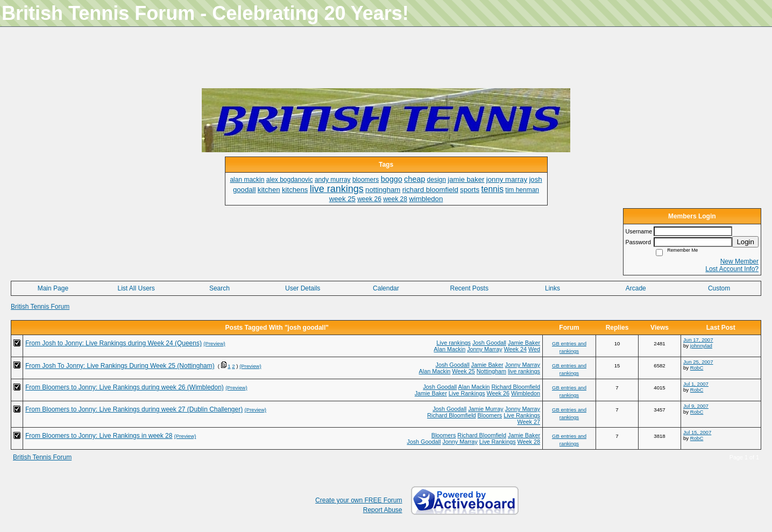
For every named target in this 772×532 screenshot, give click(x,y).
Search (219, 288)
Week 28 (529, 442)
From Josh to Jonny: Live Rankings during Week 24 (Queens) (114, 343)
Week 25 (463, 371)
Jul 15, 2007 (697, 432)
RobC (697, 368)
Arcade (636, 288)
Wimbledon (526, 393)
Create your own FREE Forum (359, 500)
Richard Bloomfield (516, 387)
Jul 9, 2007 (696, 406)
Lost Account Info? (732, 269)
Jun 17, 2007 (698, 340)
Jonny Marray (484, 349)
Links (553, 288)
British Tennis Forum (40, 307)
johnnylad (701, 346)
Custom (719, 288)
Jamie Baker (524, 343)
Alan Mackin (449, 349)
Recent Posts (469, 288)
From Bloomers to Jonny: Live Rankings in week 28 (99, 436)
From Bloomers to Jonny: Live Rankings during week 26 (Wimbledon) (125, 387)
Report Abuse (383, 510)
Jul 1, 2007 (696, 384)
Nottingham (491, 371)
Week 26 (498, 393)
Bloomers (490, 415)
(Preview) (214, 343)
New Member (739, 261)
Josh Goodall (489, 343)
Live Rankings (467, 393)
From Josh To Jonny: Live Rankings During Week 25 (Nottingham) (120, 366)
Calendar (386, 288)
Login (745, 242)
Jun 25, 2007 (698, 362)
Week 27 (529, 422)
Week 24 (515, 349)
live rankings (524, 371)
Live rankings (454, 343)
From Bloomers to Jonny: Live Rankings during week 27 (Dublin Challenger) (134, 409)
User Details (303, 288)
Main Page (53, 288)
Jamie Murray (486, 409)
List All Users (136, 288)
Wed (534, 349)
